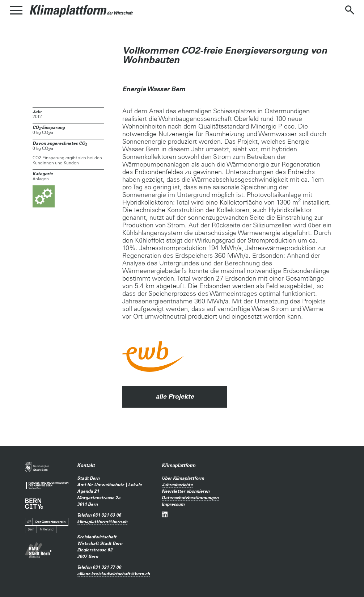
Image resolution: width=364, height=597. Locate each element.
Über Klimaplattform (183, 478)
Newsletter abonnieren (186, 491)
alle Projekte (175, 396)
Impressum (173, 504)
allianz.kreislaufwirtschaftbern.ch (113, 573)
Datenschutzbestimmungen (190, 497)
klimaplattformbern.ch (102, 521)
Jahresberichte (177, 484)
